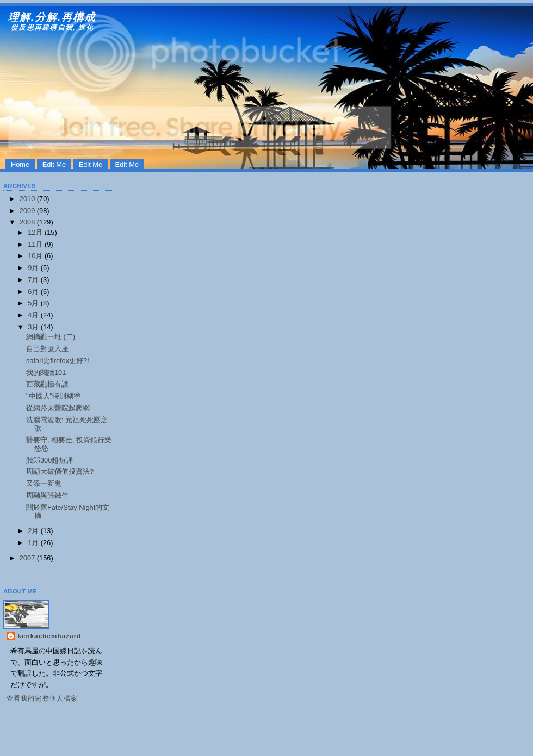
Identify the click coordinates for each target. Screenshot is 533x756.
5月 (34, 303)
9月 (34, 268)
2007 (28, 558)
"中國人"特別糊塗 (53, 396)
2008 (28, 222)
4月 (34, 315)
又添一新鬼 (44, 483)
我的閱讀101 (46, 373)
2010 (28, 199)
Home (20, 164)
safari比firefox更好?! (58, 361)
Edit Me (54, 164)
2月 (34, 531)
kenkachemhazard (49, 636)
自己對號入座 (47, 349)
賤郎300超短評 (49, 460)
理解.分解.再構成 (52, 17)
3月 (34, 327)
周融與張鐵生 (47, 495)
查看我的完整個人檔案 (42, 698)
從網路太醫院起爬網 (58, 408)
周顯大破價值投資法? (60, 471)
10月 (36, 256)
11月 (36, 244)
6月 (34, 292)
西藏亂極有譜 (47, 384)
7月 (34, 280)
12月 (36, 232)
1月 (34, 543)
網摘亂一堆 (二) (51, 337)
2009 (28, 211)
